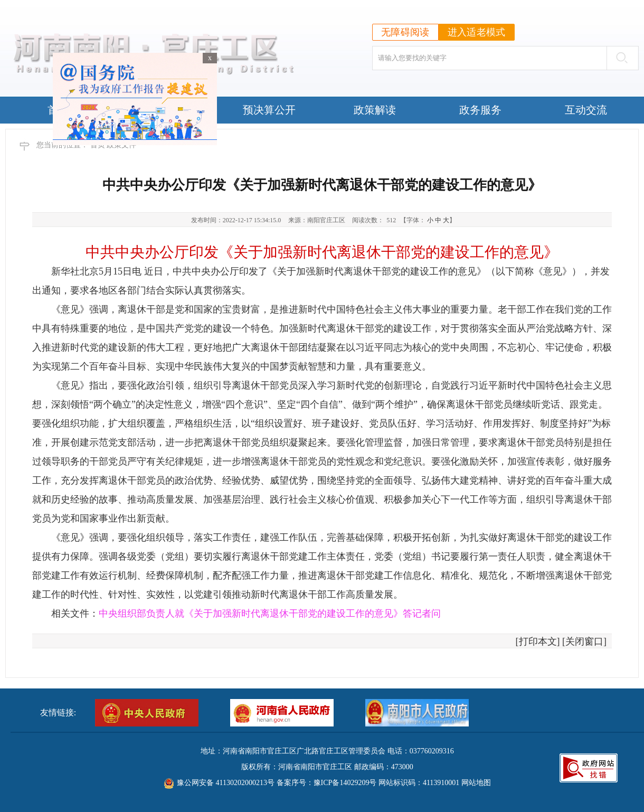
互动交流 (586, 110)
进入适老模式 (477, 32)
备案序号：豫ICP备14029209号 (327, 783)
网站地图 (476, 783)
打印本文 (538, 641)
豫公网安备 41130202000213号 (226, 783)
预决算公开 (269, 110)
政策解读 (375, 110)
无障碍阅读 (405, 32)
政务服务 (480, 110)
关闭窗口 (584, 641)
